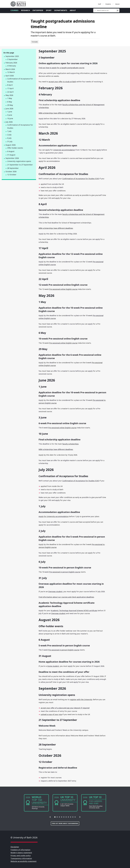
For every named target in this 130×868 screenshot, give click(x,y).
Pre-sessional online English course (63, 289)
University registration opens (19, 161)
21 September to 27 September (20, 165)
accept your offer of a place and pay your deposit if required (65, 708)
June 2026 (9, 109)
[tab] (55, 817)
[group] (36, 803)
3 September (12, 59)
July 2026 (9, 122)
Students (108, 4)
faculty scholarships (70, 444)
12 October (12, 175)
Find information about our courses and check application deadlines (66, 597)
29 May (10, 105)
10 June (10, 118)
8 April (10, 85)
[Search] (118, 10)
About (73, 10)
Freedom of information (20, 850)
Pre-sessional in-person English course (65, 572)
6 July (9, 138)
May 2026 (9, 95)
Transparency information (21, 858)
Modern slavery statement (21, 853)
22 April (10, 92)
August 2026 (11, 145)
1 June (10, 112)
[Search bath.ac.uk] (105, 10)
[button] (50, 817)
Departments (61, 10)
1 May (10, 98)
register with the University (81, 699)
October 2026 (11, 171)
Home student (53, 666)
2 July (9, 135)
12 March (11, 72)
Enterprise (38, 10)
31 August (11, 155)
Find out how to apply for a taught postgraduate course (61, 68)
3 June (10, 115)
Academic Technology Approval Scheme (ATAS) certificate (74, 611)
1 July (9, 131)
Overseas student (55, 592)
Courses (14, 10)
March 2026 (10, 69)
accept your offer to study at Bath (62, 82)
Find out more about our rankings (65, 823)
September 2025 (12, 56)
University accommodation (64, 150)
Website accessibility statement (24, 861)
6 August (11, 151)
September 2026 (12, 158)
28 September (13, 168)
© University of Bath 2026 (24, 837)
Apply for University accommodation (54, 516)
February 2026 (11, 63)
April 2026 (10, 76)
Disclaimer (15, 847)
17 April (10, 88)
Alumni (117, 4)
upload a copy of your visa (51, 714)
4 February (12, 66)
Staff (100, 4)
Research (25, 10)
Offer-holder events (15, 148)
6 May (10, 102)
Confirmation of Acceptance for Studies (20, 80)
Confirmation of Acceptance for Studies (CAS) (81, 179)
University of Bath (19, 4)
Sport (49, 10)
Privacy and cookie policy (21, 856)
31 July (10, 141)
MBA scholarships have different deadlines (56, 113)
